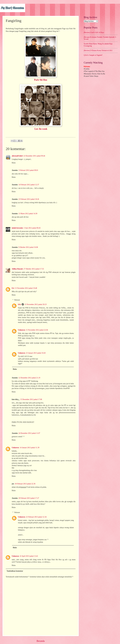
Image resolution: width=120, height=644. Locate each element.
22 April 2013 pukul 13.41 (29, 556)
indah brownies (17, 228)
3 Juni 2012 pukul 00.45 (32, 228)
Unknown (22, 330)
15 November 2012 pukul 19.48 (26, 288)
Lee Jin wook (41, 129)
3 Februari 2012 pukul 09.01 (28, 170)
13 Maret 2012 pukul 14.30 (28, 214)
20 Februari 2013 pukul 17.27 (29, 498)
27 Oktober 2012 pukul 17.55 (34, 269)
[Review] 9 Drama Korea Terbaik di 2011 (98, 50)
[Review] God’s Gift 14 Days (94, 32)
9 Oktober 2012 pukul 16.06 (28, 247)
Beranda (41, 641)
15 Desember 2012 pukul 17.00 (31, 399)
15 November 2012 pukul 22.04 (37, 330)
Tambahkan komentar (15, 571)
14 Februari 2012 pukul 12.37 (29, 185)
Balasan (17, 300)
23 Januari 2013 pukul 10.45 (36, 353)
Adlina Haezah (17, 269)
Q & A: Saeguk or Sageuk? (93, 55)
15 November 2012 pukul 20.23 (36, 304)
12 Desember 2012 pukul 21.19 (29, 378)
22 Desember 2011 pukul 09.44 (34, 156)
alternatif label (17, 156)
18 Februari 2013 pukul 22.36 (25, 484)
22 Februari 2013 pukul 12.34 (36, 517)
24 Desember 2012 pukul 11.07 (29, 433)
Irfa (19, 304)
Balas (14, 163)
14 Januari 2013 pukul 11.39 (30, 448)
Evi (13, 288)
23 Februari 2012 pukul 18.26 (29, 199)
